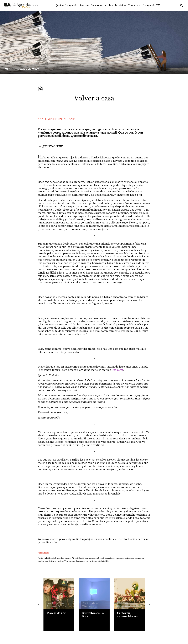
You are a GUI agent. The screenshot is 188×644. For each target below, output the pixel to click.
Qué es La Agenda (67, 5)
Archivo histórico (115, 5)
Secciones (97, 5)
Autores (84, 5)
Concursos (134, 5)
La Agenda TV (151, 5)
